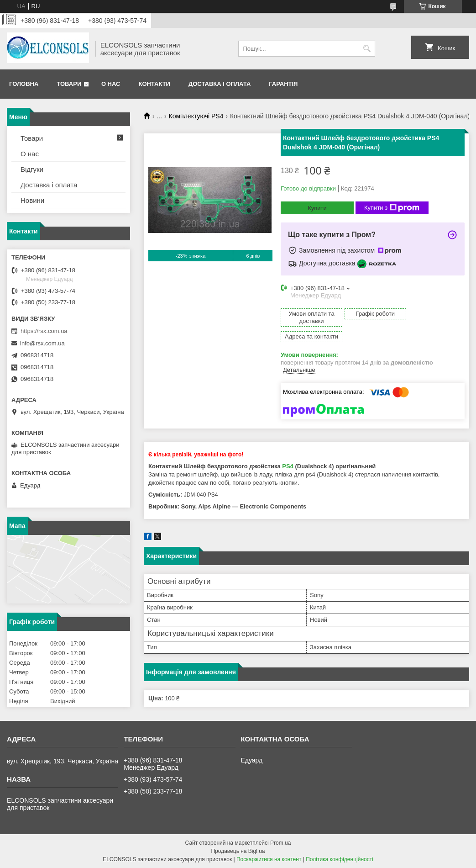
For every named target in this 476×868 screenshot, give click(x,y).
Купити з (392, 208)
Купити (317, 208)
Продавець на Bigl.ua (238, 851)
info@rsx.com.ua (42, 343)
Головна (24, 84)
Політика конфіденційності (340, 859)
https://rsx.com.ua (44, 331)
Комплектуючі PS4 (196, 116)
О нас (111, 84)
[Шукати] (367, 49)
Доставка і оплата (220, 84)
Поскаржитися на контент (269, 859)
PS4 (288, 451)
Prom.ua (280, 843)
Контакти (154, 84)
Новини (32, 200)
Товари (69, 84)
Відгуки (32, 169)
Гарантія (283, 84)
